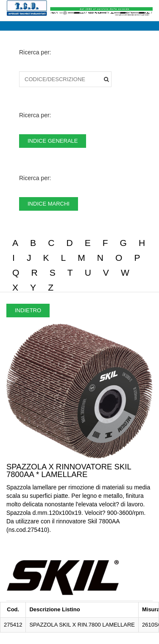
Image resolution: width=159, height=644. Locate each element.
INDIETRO (28, 310)
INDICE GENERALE (53, 141)
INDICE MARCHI (49, 204)
